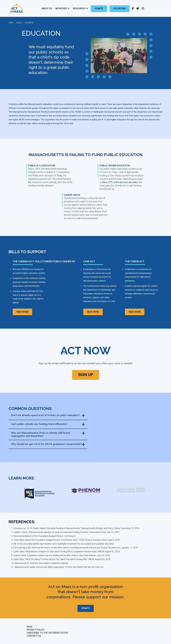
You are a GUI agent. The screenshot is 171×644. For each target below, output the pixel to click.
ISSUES (19, 23)
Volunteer (119, 8)
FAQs (30, 627)
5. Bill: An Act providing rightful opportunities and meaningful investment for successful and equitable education (63, 544)
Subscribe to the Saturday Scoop (47, 633)
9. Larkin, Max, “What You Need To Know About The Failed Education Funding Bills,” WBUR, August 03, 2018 (61, 559)
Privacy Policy (36, 630)
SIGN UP (86, 375)
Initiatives (61, 8)
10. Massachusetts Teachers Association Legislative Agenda (40, 563)
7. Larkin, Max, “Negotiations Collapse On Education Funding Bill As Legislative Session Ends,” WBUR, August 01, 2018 (66, 552)
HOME (11, 23)
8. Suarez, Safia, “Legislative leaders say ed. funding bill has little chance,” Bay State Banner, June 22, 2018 (61, 555)
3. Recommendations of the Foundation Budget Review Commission (43, 536)
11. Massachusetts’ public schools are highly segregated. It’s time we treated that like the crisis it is (57, 567)
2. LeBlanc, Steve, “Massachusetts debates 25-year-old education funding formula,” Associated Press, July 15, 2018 (65, 532)
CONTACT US (34, 636)
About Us (47, 8)
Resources (79, 8)
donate (99, 8)
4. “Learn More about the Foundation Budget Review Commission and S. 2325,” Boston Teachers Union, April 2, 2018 (65, 540)
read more (22, 312)
